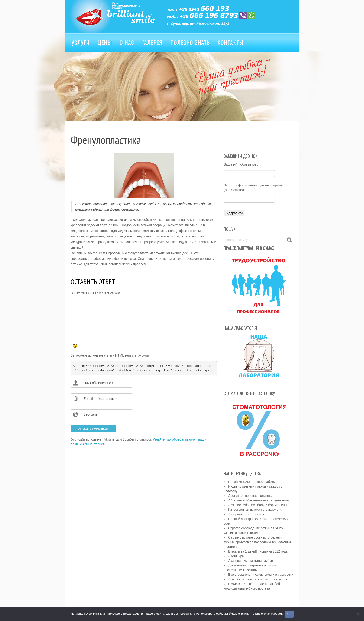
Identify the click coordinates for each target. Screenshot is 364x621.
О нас (127, 42)
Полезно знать (190, 42)
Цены (105, 42)
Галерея (152, 42)
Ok (289, 614)
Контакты (231, 42)
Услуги (81, 42)
